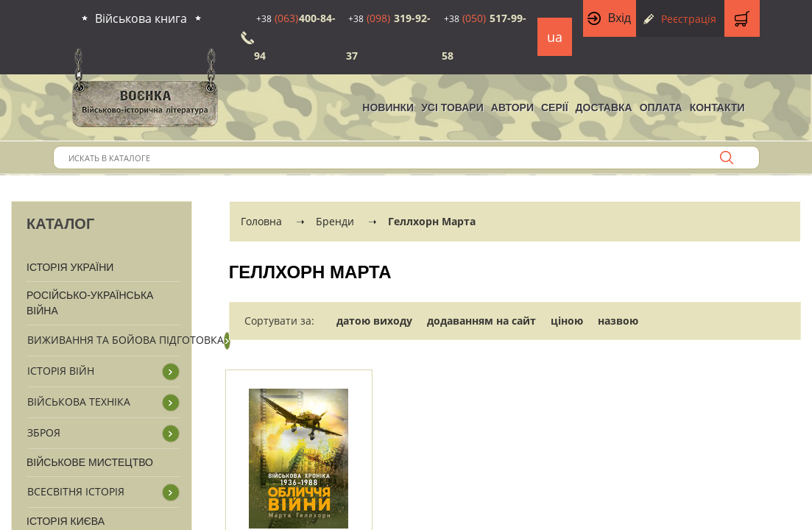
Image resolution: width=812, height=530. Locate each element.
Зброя (44, 432)
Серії (555, 107)
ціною (567, 321)
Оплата (661, 107)
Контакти (717, 107)
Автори (512, 107)
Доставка (604, 107)
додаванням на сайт (481, 321)
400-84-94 (295, 37)
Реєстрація (689, 19)
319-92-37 (388, 37)
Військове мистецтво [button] (90, 462)
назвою (618, 321)
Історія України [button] (70, 267)
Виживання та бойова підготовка (126, 340)
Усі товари (452, 107)
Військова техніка (79, 402)
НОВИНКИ (388, 107)
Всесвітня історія (76, 491)
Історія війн (61, 371)
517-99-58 (484, 37)
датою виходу (374, 321)
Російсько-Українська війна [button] (90, 303)
